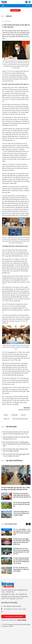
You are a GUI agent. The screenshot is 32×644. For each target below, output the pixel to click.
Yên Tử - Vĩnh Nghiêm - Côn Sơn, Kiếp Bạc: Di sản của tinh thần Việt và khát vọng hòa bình (22, 532)
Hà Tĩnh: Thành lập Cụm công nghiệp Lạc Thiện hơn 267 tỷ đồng (21, 569)
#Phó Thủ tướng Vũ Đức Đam (20, 419)
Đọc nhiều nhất (11, 524)
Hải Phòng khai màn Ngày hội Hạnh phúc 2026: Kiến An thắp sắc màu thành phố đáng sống (22, 541)
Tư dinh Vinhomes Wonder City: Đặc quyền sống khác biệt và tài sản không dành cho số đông (21, 561)
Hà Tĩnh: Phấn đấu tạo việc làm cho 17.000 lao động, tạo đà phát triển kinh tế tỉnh (15, 489)
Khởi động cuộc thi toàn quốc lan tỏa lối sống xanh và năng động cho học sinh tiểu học (21, 551)
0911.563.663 (7, 606)
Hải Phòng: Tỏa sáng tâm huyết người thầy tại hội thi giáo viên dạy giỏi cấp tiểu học (22, 495)
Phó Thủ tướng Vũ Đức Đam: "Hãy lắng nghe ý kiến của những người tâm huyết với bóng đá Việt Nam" (16, 444)
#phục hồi (7, 419)
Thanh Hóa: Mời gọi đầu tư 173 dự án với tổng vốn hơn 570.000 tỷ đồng (21, 513)
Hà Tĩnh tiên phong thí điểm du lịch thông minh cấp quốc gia (22, 504)
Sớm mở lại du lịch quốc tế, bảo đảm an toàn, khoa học (17, 26)
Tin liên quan (11, 427)
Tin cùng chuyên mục (14, 461)
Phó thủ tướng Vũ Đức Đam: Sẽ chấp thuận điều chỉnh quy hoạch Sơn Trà (16, 438)
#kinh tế (23, 415)
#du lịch (6, 415)
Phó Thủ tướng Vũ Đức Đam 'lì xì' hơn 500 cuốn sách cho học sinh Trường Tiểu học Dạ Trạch (16, 433)
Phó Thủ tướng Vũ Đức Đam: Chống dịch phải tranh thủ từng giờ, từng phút (15, 450)
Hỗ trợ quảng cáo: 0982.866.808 (13, 617)
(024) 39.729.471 (17, 606)
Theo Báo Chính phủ (24, 410)
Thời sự (9, 16)
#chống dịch (15, 415)
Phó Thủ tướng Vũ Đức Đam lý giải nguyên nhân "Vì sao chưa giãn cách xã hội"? (16, 455)
